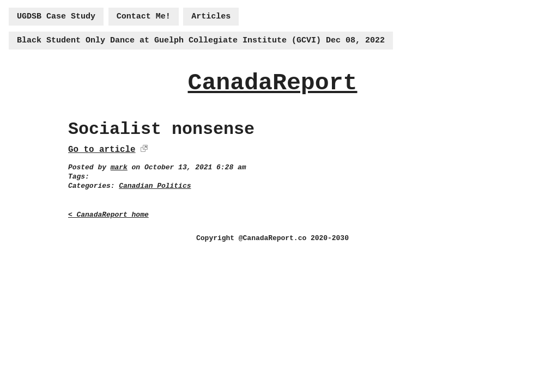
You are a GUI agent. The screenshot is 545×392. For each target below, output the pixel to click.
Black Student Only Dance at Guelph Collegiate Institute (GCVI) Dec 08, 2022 (201, 41)
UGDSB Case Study (56, 17)
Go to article (102, 150)
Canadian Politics (155, 186)
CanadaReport (272, 83)
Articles (211, 17)
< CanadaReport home (108, 215)
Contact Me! (144, 17)
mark (119, 167)
